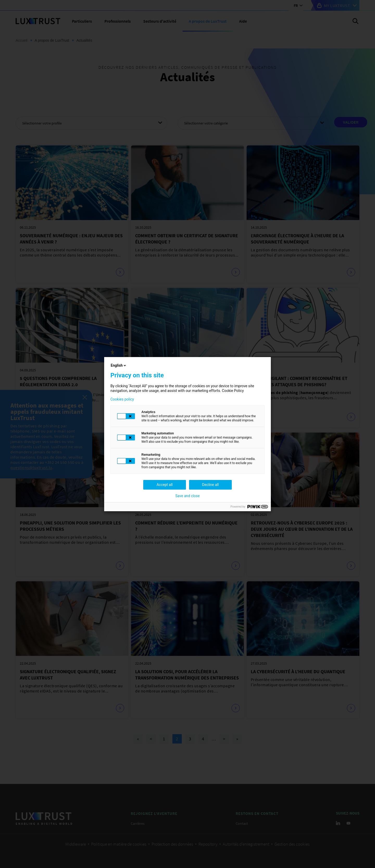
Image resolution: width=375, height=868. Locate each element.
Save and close (187, 496)
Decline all (210, 485)
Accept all (165, 485)
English (119, 365)
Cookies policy (122, 399)
